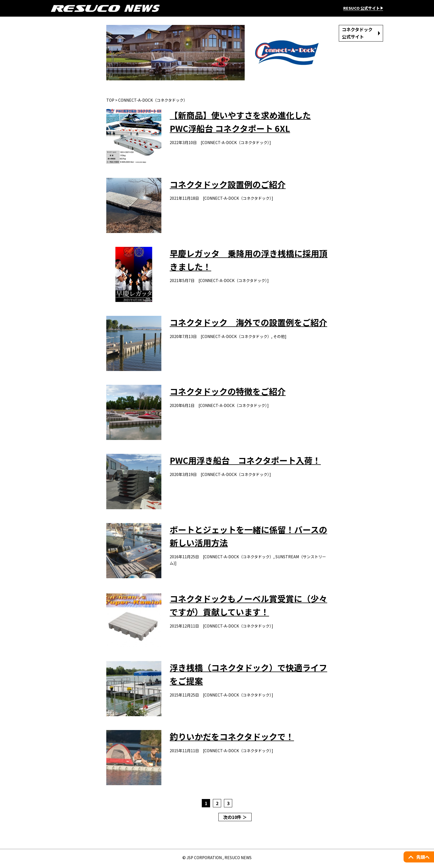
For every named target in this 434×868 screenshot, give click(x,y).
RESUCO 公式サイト (361, 8)
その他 (279, 337)
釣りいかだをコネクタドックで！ (232, 739)
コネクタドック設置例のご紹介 (228, 185)
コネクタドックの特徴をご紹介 (228, 392)
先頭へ (423, 857)
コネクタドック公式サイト (357, 33)
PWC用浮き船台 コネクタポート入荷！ (246, 462)
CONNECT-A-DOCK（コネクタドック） (153, 100)
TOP (110, 100)
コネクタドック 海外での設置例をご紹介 (249, 323)
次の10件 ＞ (235, 819)
